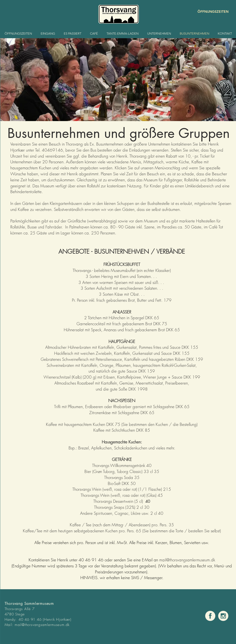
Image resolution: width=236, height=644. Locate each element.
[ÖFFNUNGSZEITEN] (211, 12)
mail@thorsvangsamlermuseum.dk (42, 625)
